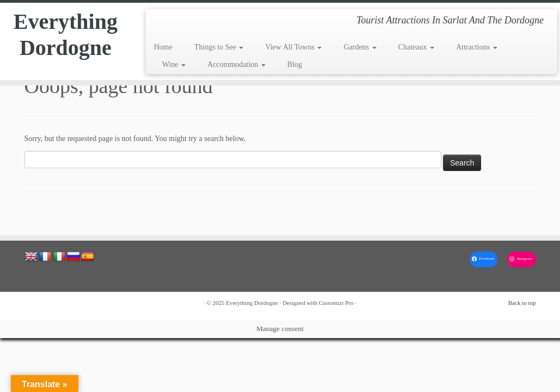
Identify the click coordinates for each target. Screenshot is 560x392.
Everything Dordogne (66, 35)
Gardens (360, 47)
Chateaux (416, 47)
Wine (174, 65)
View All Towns (293, 47)
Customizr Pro (336, 303)
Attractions (477, 47)
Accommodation (236, 65)
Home (163, 47)
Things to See (219, 47)
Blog (295, 65)
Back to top (522, 303)
